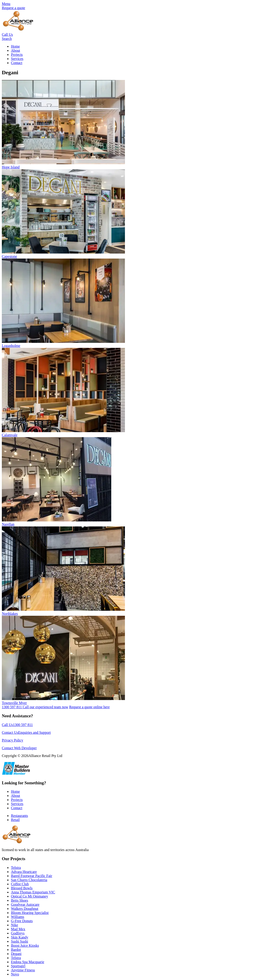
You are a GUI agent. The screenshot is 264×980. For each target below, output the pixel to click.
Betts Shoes (19, 900)
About (16, 50)
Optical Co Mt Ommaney (30, 896)
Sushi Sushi (19, 941)
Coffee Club (20, 884)
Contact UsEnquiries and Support (26, 732)
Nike (14, 925)
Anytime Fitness (23, 970)
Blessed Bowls (22, 888)
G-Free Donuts (22, 921)
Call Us (7, 35)
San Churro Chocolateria (29, 880)
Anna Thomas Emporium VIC (33, 892)
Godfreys (18, 933)
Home (15, 46)
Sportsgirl (18, 966)
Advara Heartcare (24, 872)
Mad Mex (18, 929)
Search (7, 39)
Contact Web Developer (19, 748)
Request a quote (13, 8)
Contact (17, 63)
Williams (18, 917)
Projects (17, 55)
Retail (15, 820)
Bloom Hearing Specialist (30, 913)
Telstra (16, 868)
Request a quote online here (89, 707)
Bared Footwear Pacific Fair (32, 876)
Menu (6, 4)
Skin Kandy (20, 937)
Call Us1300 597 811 (17, 725)
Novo (15, 974)
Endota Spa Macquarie (28, 962)
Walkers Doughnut (25, 909)
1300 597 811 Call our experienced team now (35, 707)
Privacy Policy (13, 740)
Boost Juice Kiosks (25, 945)
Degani (16, 954)
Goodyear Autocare (25, 904)
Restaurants (19, 816)
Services (17, 59)
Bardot (16, 950)
